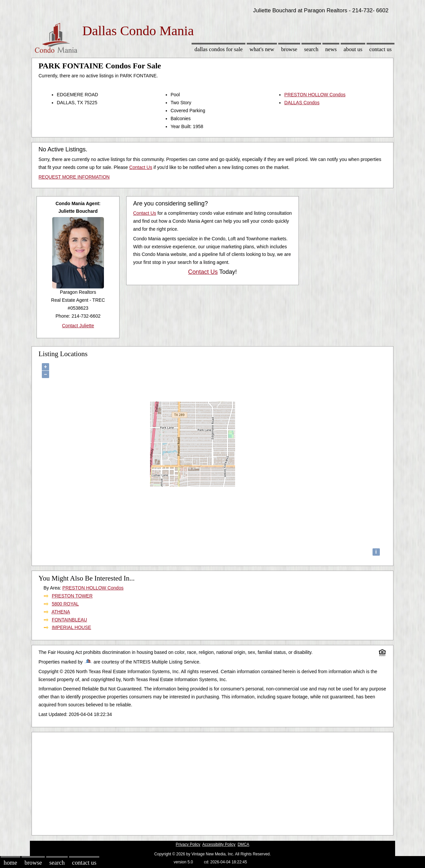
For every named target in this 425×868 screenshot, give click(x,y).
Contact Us (381, 49)
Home (10, 863)
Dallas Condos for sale (219, 49)
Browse (289, 49)
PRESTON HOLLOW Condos (315, 95)
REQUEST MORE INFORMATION (74, 177)
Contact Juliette (78, 326)
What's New (262, 49)
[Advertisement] (212, 782)
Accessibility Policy (219, 844)
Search (311, 49)
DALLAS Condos (302, 103)
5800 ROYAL (65, 604)
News (331, 49)
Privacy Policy (188, 844)
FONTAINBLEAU (69, 620)
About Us (353, 49)
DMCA (244, 844)
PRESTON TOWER (72, 596)
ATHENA (61, 612)
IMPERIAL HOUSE (72, 627)
